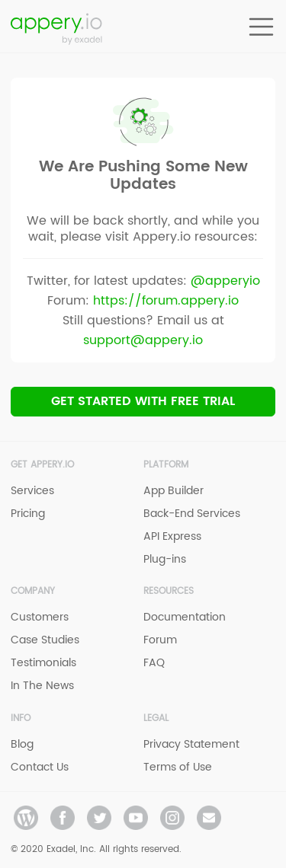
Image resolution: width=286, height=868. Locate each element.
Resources (169, 591)
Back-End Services (192, 514)
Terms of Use (178, 767)
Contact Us (40, 767)
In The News (42, 686)
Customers (40, 617)
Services (32, 491)
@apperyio (225, 281)
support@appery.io (143, 340)
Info (21, 718)
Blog (22, 744)
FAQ (154, 663)
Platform (166, 465)
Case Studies (45, 640)
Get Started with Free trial (143, 401)
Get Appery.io (42, 465)
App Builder (174, 491)
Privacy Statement (191, 744)
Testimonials (43, 663)
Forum (160, 640)
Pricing (28, 514)
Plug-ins (165, 559)
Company (33, 591)
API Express (172, 536)
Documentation (185, 617)
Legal (156, 718)
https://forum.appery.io (166, 301)
